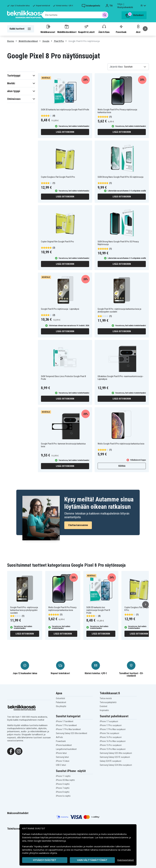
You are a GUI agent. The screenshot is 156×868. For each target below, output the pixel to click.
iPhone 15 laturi (63, 761)
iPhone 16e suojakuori (109, 733)
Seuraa (122, 466)
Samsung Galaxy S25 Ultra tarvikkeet (72, 733)
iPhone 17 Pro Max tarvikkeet (68, 729)
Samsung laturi (62, 757)
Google (46, 41)
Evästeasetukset (126, 860)
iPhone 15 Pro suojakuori (111, 745)
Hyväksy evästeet (45, 860)
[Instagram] (19, 751)
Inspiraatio (104, 710)
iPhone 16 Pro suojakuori (111, 737)
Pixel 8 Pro (59, 41)
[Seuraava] (145, 29)
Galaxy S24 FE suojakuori (111, 761)
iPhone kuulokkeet (64, 745)
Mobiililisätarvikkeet (67, 29)
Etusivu (11, 41)
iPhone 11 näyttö (63, 776)
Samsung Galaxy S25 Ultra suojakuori (116, 753)
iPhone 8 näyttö (63, 792)
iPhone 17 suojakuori (109, 721)
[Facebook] (11, 751)
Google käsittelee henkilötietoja (50, 841)
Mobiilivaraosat (48, 29)
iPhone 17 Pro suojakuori (111, 725)
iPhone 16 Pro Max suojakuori (113, 741)
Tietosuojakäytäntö (108, 702)
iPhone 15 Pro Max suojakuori (113, 749)
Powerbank (121, 29)
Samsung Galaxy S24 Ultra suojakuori (116, 765)
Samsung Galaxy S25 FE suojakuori (115, 757)
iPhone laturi (61, 753)
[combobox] (75, 15)
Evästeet (104, 706)
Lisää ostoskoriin (65, 132)
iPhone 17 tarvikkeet (65, 721)
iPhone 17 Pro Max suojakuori (113, 729)
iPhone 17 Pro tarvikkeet (66, 725)
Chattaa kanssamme (78, 525)
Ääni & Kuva (104, 29)
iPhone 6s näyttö (63, 796)
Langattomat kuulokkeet (66, 749)
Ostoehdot (60, 698)
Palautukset (61, 702)
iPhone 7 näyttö (63, 788)
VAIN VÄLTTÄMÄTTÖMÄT (92, 860)
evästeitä (93, 834)
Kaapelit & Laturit (86, 29)
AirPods (59, 737)
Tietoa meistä (106, 698)
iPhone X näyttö (63, 784)
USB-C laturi (61, 765)
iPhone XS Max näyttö (65, 780)
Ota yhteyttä (61, 706)
